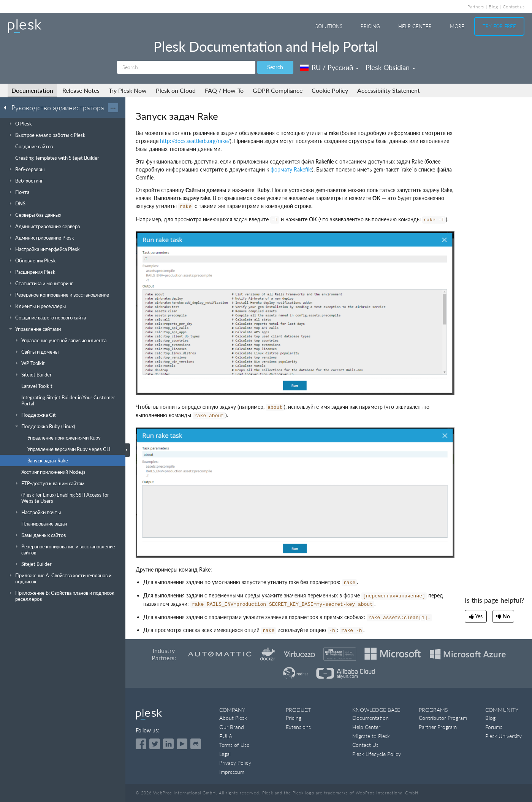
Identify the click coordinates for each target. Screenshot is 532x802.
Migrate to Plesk (371, 736)
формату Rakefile (291, 169)
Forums (494, 727)
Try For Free (499, 26)
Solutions (329, 26)
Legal (225, 754)
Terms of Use (234, 745)
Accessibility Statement (389, 90)
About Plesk (233, 718)
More (457, 26)
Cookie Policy (330, 90)
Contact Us (365, 745)
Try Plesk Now (128, 90)
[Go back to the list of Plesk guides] (7, 107)
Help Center (415, 26)
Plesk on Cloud (176, 90)
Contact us (514, 7)
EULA (226, 736)
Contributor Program (443, 718)
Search (275, 67)
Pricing (370, 26)
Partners (476, 7)
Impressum (232, 772)
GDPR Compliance (278, 90)
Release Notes (81, 90)
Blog (493, 7)
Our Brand (232, 727)
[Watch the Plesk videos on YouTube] (182, 744)
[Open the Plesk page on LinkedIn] (168, 744)
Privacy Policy (235, 763)
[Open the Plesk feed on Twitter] (155, 744)
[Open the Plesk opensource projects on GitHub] (196, 744)
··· (113, 108)
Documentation (32, 90)
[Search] (186, 67)
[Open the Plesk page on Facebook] (141, 744)
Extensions (298, 727)
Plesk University (503, 736)
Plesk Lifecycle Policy (377, 754)
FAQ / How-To (224, 90)
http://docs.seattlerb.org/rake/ (195, 141)
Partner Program (438, 727)
